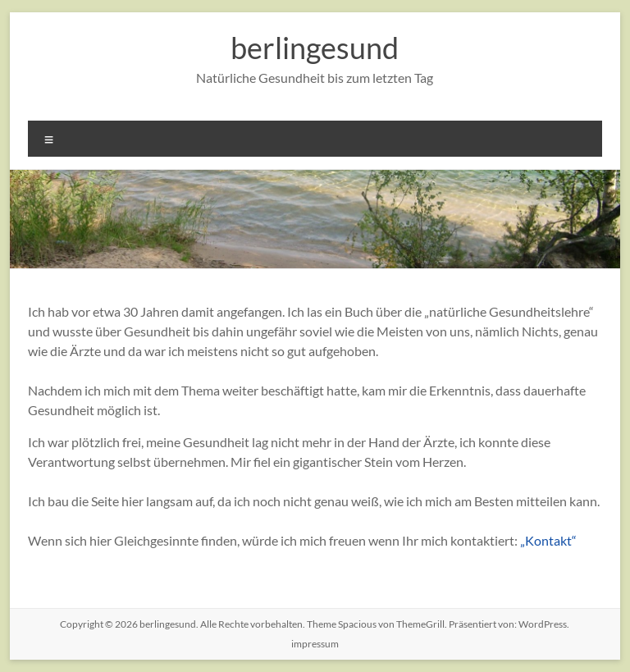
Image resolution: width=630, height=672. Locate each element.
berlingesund (315, 48)
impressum (315, 644)
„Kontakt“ (548, 540)
